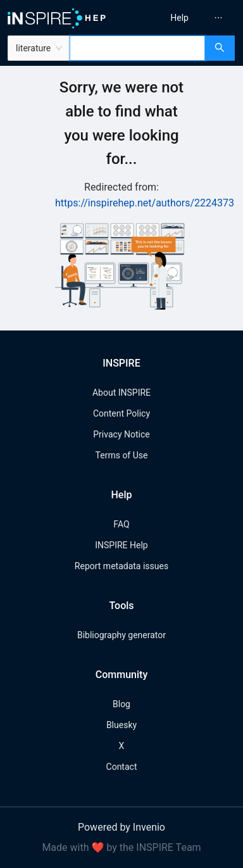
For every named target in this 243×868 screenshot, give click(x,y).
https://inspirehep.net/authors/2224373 (145, 203)
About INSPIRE (121, 393)
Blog (121, 704)
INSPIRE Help (121, 545)
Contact (122, 767)
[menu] (184, 18)
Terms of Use (122, 455)
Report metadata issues (121, 566)
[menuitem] (179, 18)
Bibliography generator (121, 635)
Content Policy (121, 413)
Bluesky (121, 725)
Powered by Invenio (121, 827)
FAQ (121, 524)
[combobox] (137, 48)
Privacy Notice (121, 434)
